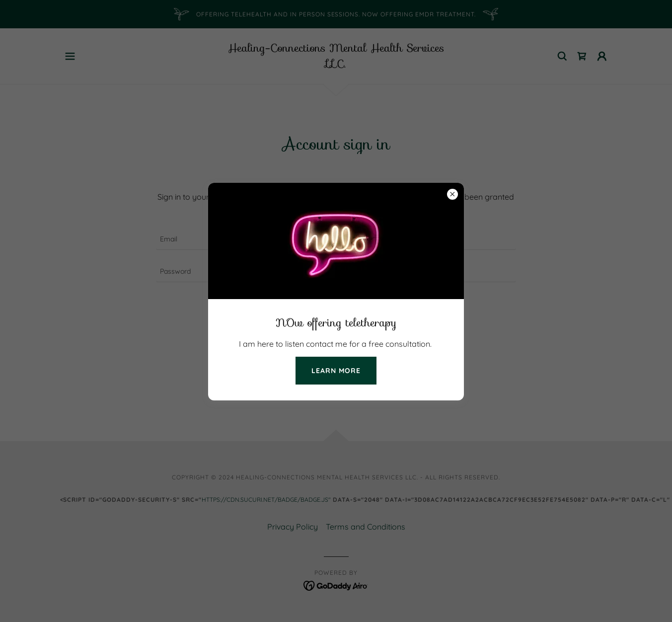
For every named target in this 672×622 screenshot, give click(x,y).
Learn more (336, 371)
